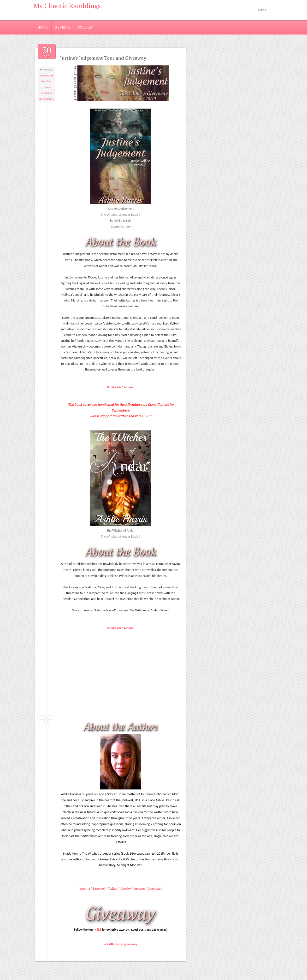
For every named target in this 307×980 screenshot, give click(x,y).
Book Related (46, 76)
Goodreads (114, 387)
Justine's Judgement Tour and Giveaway (103, 58)
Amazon (129, 387)
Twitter (113, 889)
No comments (46, 99)
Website (85, 889)
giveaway (46, 87)
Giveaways (46, 93)
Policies (85, 27)
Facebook (99, 889)
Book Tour (46, 81)
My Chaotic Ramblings (67, 6)
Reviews (63, 27)
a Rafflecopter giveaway (121, 944)
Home (262, 10)
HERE (146, 416)
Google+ (126, 889)
